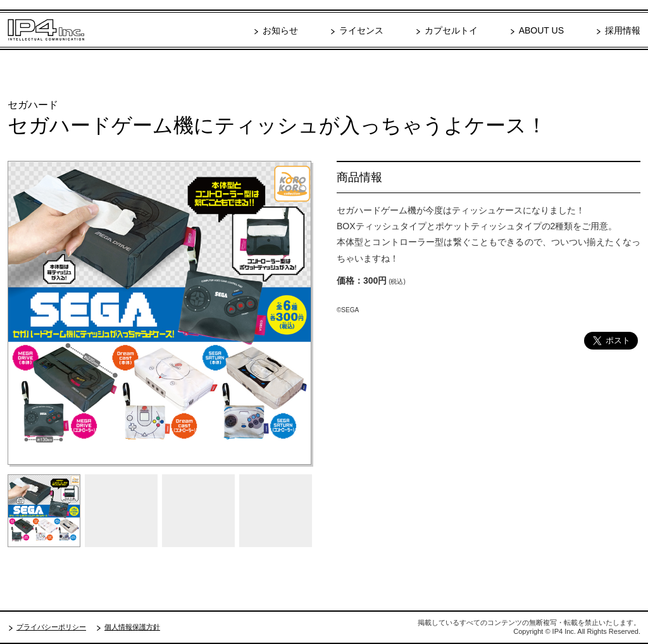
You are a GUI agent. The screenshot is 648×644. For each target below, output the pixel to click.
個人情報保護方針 (132, 627)
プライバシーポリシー (51, 627)
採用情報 (623, 30)
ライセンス (361, 30)
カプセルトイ (451, 30)
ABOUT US (541, 30)
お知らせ (280, 30)
